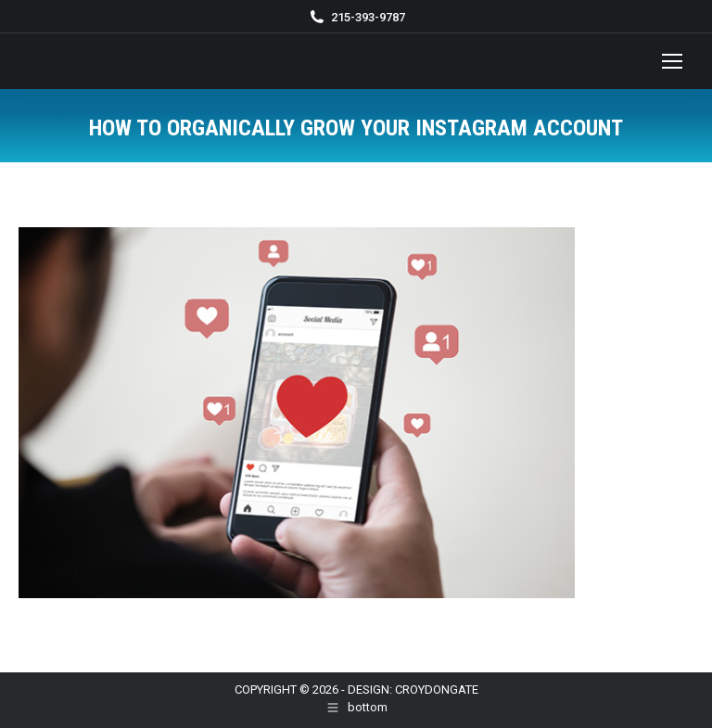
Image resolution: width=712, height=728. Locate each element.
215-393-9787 (368, 17)
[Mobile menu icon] (672, 61)
